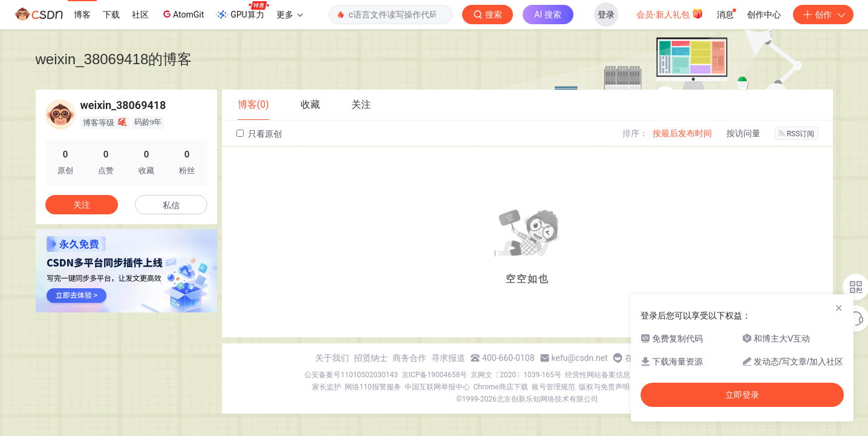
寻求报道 (448, 358)
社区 (140, 15)
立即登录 (742, 395)
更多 (290, 15)
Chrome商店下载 (501, 387)
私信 (171, 205)
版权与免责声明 (604, 387)
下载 (111, 15)
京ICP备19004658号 (435, 375)
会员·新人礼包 (670, 13)
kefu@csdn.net (580, 358)
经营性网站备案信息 (598, 375)
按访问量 (743, 133)
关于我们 (332, 358)
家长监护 (327, 387)
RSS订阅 (797, 134)
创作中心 (764, 15)
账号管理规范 (553, 387)
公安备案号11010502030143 (351, 375)
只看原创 (259, 134)
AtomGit (182, 14)
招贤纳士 (371, 358)
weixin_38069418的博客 (114, 59)
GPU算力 (242, 11)
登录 (606, 15)
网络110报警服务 (373, 387)
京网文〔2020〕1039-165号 (516, 375)
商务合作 (410, 358)
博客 (82, 15)
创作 (823, 15)
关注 (82, 205)
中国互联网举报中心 (437, 387)
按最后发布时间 (682, 133)
